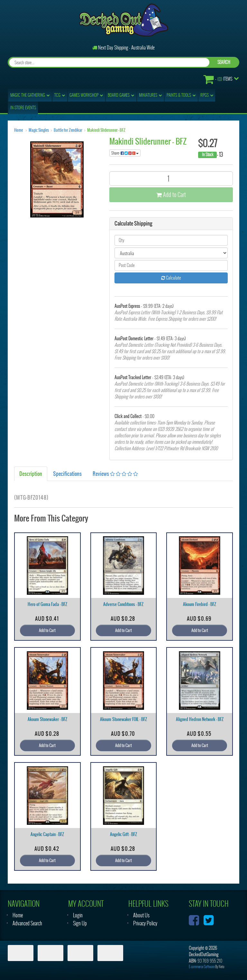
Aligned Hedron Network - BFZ (200, 719)
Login (78, 915)
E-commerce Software (202, 967)
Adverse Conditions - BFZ (123, 604)
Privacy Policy (145, 923)
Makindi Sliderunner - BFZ (106, 130)
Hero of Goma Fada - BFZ (47, 604)
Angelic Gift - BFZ (123, 834)
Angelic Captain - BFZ (47, 834)
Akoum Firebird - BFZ (200, 604)
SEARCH (224, 62)
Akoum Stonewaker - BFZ (47, 719)
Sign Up (80, 923)
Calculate (171, 278)
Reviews (115, 474)
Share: (125, 153)
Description (31, 474)
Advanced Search (27, 923)
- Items (218, 79)
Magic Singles (39, 130)
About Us (141, 915)
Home (18, 130)
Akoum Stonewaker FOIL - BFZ (123, 719)
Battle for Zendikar (68, 130)
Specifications (67, 474)
